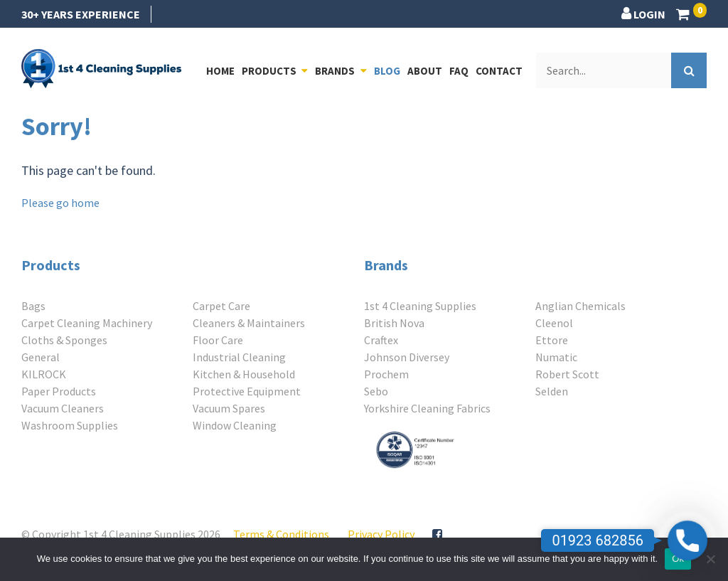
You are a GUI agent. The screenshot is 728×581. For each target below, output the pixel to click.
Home (220, 71)
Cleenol (554, 323)
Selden (552, 391)
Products (269, 71)
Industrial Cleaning (239, 357)
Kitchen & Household (244, 374)
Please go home (60, 203)
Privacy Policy (381, 534)
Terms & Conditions (281, 534)
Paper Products (59, 391)
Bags (33, 306)
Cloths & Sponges (64, 340)
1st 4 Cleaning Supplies (420, 306)
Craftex (381, 340)
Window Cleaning (235, 425)
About (425, 71)
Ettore (552, 340)
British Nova (394, 323)
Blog (387, 71)
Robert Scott (567, 374)
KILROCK (44, 374)
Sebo (376, 391)
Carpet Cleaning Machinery (87, 323)
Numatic (556, 357)
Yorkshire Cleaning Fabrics (427, 408)
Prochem (386, 374)
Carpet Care (221, 306)
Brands (335, 71)
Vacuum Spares (229, 408)
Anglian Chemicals (580, 306)
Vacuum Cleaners (63, 408)
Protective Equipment (247, 391)
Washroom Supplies (70, 425)
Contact (499, 71)
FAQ (459, 71)
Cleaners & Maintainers (249, 323)
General (41, 357)
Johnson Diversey (407, 357)
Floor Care (218, 340)
